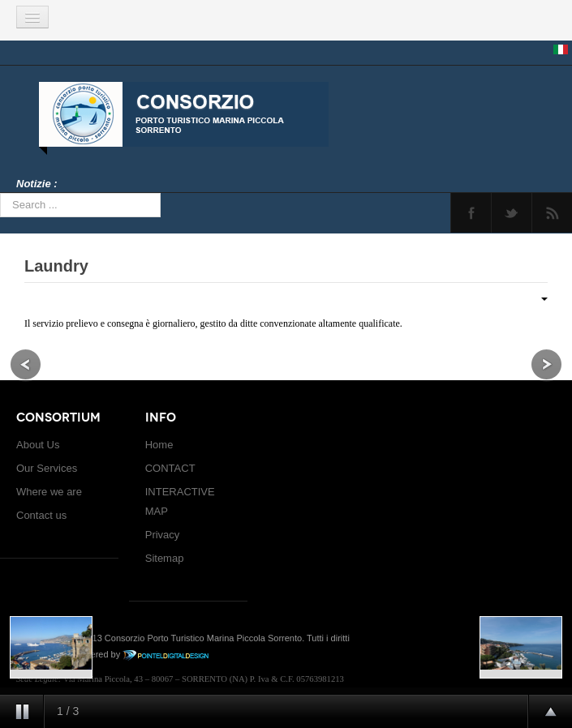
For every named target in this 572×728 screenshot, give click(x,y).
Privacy (163, 535)
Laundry (56, 266)
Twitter (512, 213)
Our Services (47, 468)
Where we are (49, 492)
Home (159, 445)
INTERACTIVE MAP (180, 501)
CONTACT (170, 468)
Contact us (41, 515)
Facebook (471, 213)
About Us (38, 445)
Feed (552, 213)
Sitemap (165, 558)
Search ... (0, 193)
